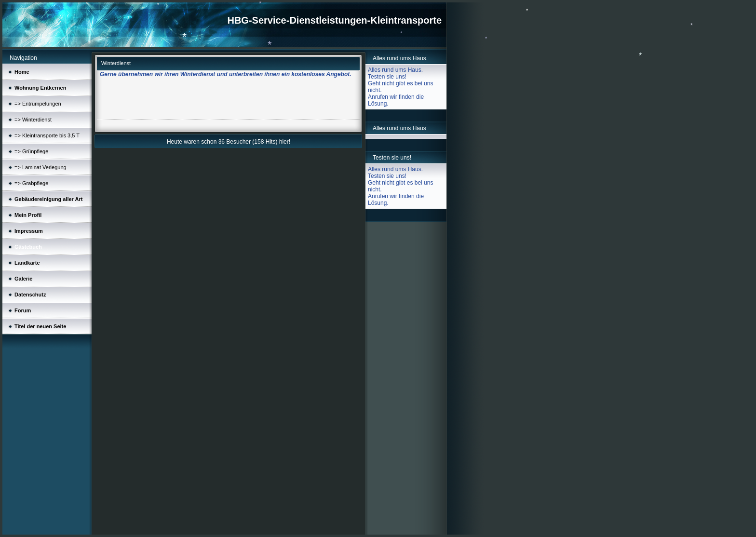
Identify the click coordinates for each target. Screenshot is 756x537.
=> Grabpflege (31, 183)
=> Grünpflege (31, 151)
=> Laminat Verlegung (40, 167)
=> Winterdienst (33, 120)
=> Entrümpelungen (38, 104)
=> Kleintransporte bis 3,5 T (47, 135)
